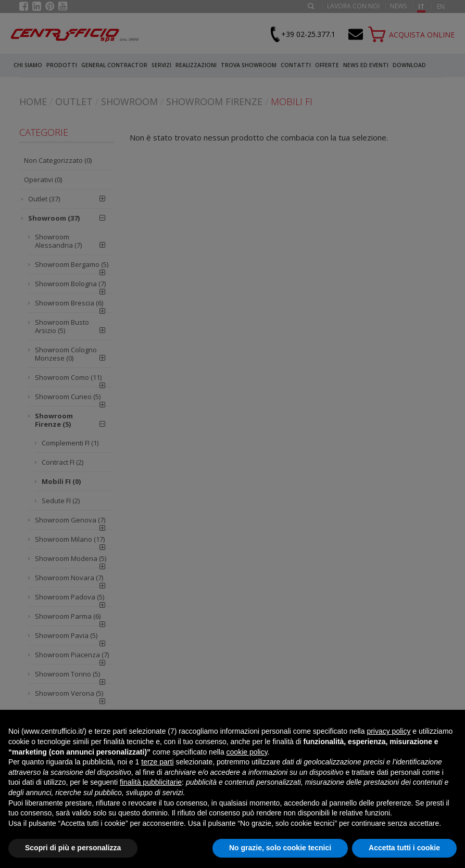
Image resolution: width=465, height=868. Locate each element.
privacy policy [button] (388, 731)
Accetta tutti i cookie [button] (404, 848)
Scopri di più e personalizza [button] (73, 848)
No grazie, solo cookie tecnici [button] (280, 848)
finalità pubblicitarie (151, 782)
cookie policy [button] (247, 752)
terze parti (157, 762)
